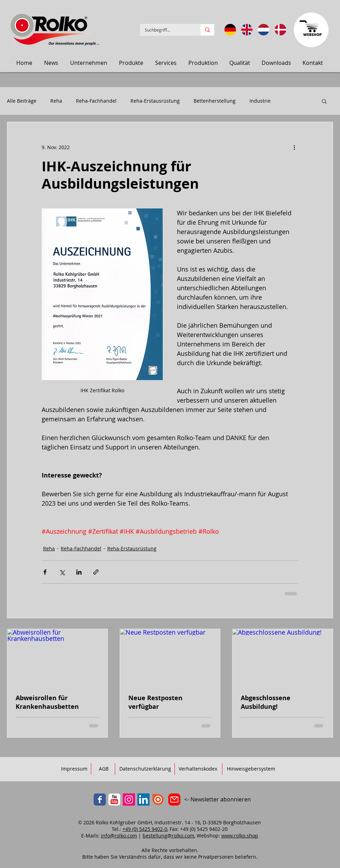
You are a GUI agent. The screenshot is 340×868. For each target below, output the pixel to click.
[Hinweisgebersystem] (251, 769)
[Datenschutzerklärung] (145, 769)
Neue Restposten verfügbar (155, 702)
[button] (51, 63)
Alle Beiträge (22, 101)
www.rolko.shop (240, 836)
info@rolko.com (119, 836)
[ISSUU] (158, 800)
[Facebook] (100, 800)
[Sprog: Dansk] (280, 30)
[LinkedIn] (143, 800)
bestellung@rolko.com (168, 836)
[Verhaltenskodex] (198, 769)
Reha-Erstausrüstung (155, 101)
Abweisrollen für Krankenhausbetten (47, 702)
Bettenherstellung (215, 101)
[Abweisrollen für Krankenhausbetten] (57, 657)
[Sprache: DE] (230, 30)
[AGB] (104, 769)
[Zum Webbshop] (311, 30)
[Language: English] (247, 30)
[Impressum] (74, 769)
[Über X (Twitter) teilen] (62, 572)
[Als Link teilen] (96, 572)
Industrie (260, 101)
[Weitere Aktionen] (294, 147)
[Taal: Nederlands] (263, 30)
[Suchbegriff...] (165, 30)
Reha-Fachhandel (96, 101)
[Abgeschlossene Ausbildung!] (283, 657)
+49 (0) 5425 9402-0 (145, 829)
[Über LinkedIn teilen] (79, 572)
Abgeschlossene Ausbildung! (266, 702)
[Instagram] (129, 800)
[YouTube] (114, 800)
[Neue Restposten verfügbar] (170, 657)
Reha (56, 101)
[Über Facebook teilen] (45, 572)
